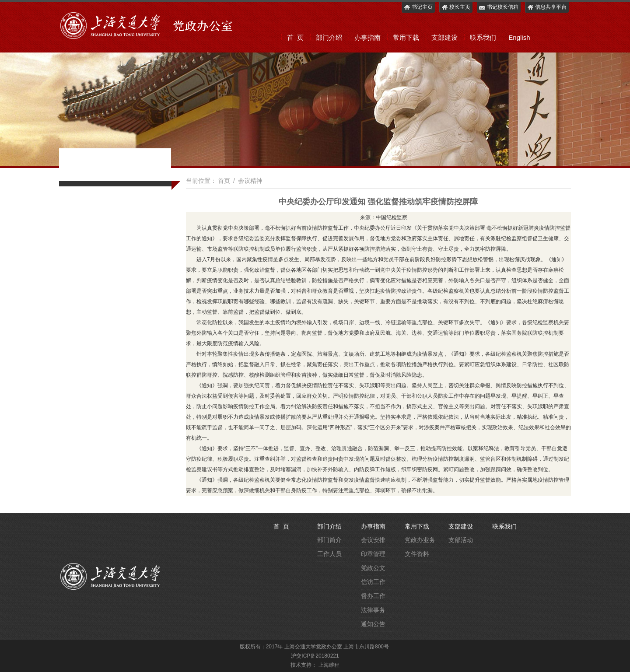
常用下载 (406, 37)
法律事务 (373, 610)
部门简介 (329, 540)
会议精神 (250, 181)
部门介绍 (329, 37)
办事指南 (367, 37)
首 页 (295, 37)
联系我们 (483, 37)
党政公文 (373, 568)
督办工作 (373, 596)
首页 (224, 181)
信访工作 (373, 582)
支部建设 (444, 37)
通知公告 (373, 624)
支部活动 (461, 540)
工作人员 (329, 554)
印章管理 (373, 554)
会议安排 (373, 540)
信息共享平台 (547, 7)
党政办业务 (420, 540)
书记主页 (418, 7)
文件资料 (417, 554)
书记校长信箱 (499, 7)
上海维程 (329, 665)
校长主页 (456, 7)
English (519, 37)
